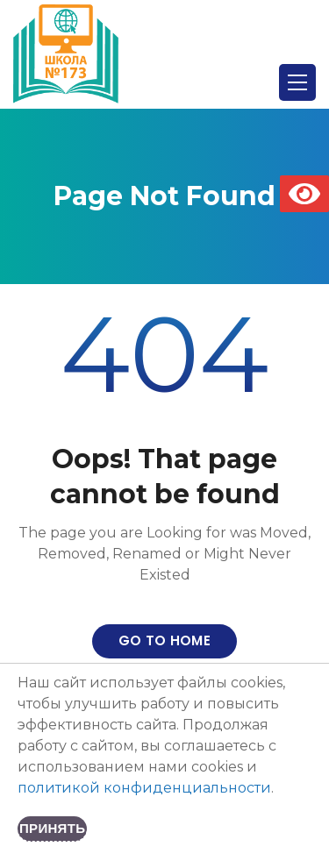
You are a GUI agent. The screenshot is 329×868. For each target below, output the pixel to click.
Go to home (164, 640)
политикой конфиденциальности (144, 788)
